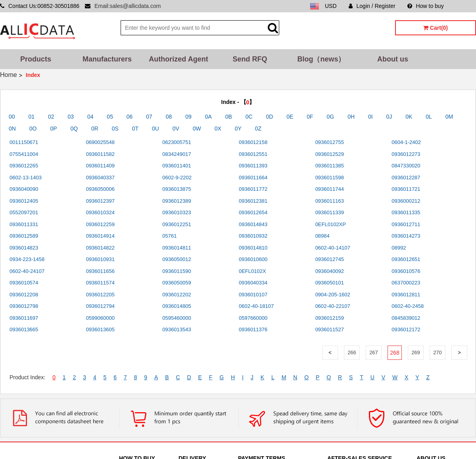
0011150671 (24, 142)
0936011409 (100, 166)
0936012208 (24, 295)
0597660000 (253, 318)
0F (310, 117)
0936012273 (406, 154)
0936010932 (253, 236)
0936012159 (330, 318)
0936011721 (406, 189)
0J (389, 117)
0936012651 (406, 259)
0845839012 (406, 318)
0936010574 (24, 283)
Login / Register (372, 6)
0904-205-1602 (333, 295)
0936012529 (330, 154)
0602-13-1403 (26, 178)
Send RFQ (250, 59)
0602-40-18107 (256, 306)
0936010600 (253, 259)
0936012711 (406, 224)
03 (71, 117)
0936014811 (177, 248)
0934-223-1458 (27, 259)
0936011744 (330, 189)
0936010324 (100, 212)
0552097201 (24, 212)
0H (351, 117)
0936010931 (100, 259)
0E (290, 117)
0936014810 (253, 248)
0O (33, 129)
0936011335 (406, 212)
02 (51, 117)
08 (169, 117)
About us (393, 59)
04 (90, 117)
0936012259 (100, 224)
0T (135, 129)
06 (130, 117)
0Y (238, 129)
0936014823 (24, 248)
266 (352, 352)
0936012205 (100, 295)
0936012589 (24, 236)
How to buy (426, 6)
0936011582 (100, 154)
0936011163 (330, 201)
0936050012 (177, 259)
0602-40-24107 (27, 271)
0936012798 (24, 306)
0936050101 (330, 283)
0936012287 (406, 178)
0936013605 (100, 329)
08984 (322, 236)
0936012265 (24, 166)
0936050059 (177, 283)
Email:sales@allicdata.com (128, 6)
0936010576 (406, 271)
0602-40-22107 (333, 306)
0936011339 (330, 212)
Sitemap (466, 6)
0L (429, 117)
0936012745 (330, 259)
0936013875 (177, 189)
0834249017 (177, 154)
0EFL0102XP (331, 224)
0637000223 (406, 283)
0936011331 (24, 224)
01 (31, 117)
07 (149, 117)
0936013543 (177, 329)
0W (197, 129)
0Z (258, 129)
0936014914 (100, 236)
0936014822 (100, 248)
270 (438, 352)
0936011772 (253, 189)
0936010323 (177, 212)
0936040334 (253, 283)
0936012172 (406, 329)
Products (36, 59)
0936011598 (330, 178)
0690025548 (100, 142)
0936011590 (177, 271)
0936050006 (100, 189)
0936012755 (330, 142)
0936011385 (330, 166)
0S (115, 129)
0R (95, 129)
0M (449, 117)
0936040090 (24, 189)
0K (409, 117)
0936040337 (100, 178)
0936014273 (406, 236)
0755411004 (24, 154)
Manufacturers (107, 59)
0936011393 (253, 166)
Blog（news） (321, 59)
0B (229, 117)
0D (270, 117)
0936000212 (406, 201)
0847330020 (406, 166)
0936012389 (177, 201)
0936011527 (330, 329)
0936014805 (177, 306)
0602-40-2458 (408, 306)
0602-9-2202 (177, 178)
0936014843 (253, 224)
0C (249, 117)
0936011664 (253, 178)
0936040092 (330, 271)
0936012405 (24, 201)
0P (53, 129)
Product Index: (27, 377)
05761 (169, 236)
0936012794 (100, 306)
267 (374, 352)
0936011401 (177, 166)
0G (331, 117)
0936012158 (253, 142)
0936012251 (177, 224)
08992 (399, 248)
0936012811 (406, 295)
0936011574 (100, 283)
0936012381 (253, 201)
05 (110, 117)
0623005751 (177, 142)
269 (416, 352)
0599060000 (100, 318)
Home (9, 75)
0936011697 (24, 318)
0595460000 (177, 318)
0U (155, 129)
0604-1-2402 (406, 142)
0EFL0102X (252, 271)
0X (218, 129)
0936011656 (100, 271)
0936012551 (253, 154)
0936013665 (24, 329)
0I (370, 117)
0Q (74, 129)
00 (12, 117)
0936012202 (177, 295)
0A (208, 117)
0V (176, 129)
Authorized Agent (178, 59)
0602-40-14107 (333, 248)
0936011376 (253, 329)
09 (188, 117)
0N (12, 129)
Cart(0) (436, 28)
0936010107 (253, 295)
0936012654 (253, 212)
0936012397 (100, 201)
